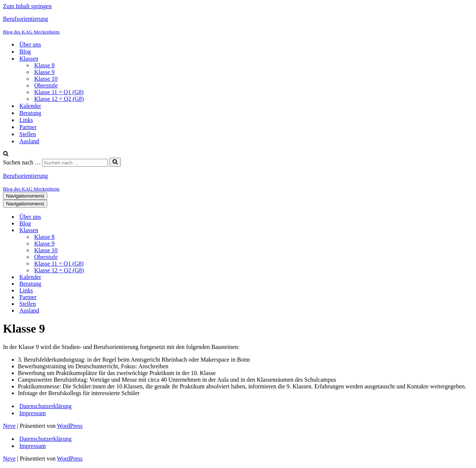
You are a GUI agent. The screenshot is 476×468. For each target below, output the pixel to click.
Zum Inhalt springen (27, 6)
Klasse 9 (44, 72)
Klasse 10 (46, 79)
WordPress (70, 426)
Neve (9, 426)
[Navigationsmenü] (25, 196)
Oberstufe (46, 85)
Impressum (33, 413)
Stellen (28, 134)
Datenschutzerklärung (45, 406)
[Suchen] (6, 154)
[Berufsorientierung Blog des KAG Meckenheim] (238, 25)
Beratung (30, 113)
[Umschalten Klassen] (133, 230)
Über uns (30, 44)
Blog (25, 52)
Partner (28, 127)
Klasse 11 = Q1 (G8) (59, 92)
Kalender (30, 106)
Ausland (29, 141)
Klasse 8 (44, 65)
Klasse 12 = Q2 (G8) (59, 99)
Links (26, 120)
